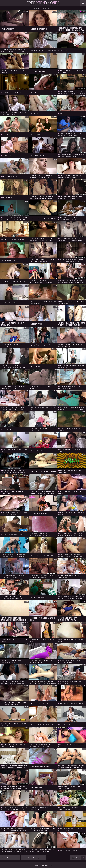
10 (44, 858)
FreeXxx (43, 3)
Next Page (79, 858)
